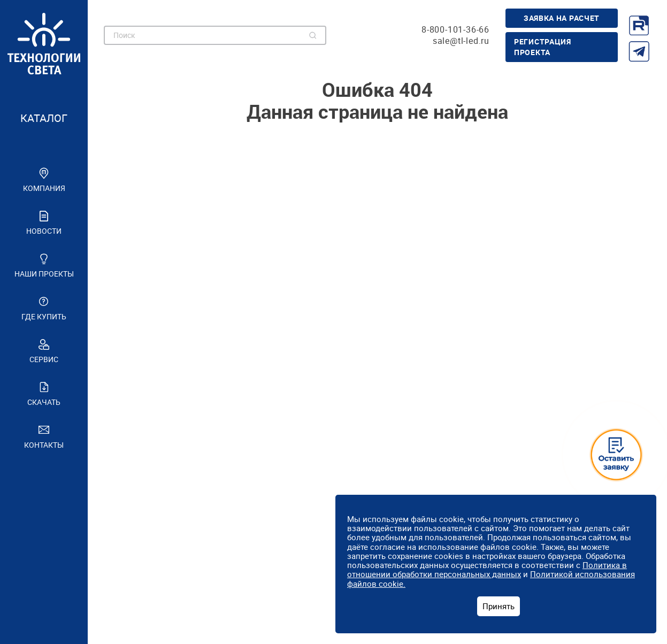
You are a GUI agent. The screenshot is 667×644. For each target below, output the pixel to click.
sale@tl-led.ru (461, 41)
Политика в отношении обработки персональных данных (487, 569)
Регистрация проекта (543, 47)
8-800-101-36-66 (455, 30)
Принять (499, 606)
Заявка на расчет (562, 18)
